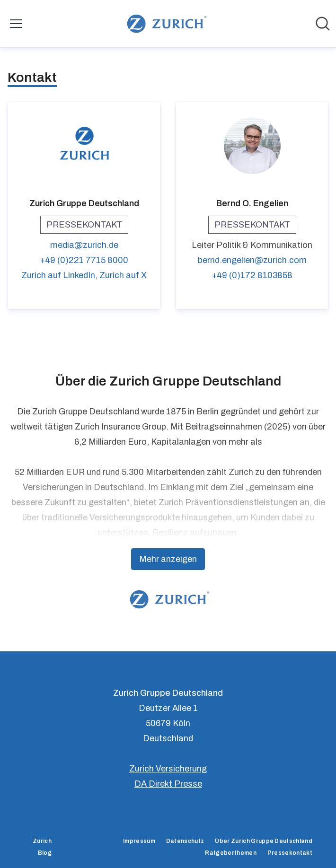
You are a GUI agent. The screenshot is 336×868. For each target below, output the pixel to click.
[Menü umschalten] (16, 24)
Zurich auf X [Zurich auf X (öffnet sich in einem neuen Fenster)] (123, 275)
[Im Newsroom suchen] (323, 24)
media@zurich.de (84, 245)
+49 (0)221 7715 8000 (84, 260)
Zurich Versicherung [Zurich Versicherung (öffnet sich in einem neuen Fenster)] (168, 769)
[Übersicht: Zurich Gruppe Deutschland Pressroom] (165, 24)
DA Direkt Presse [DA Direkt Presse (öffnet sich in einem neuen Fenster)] (168, 784)
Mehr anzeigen (168, 559)
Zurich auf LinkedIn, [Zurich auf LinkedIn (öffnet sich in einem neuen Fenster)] (60, 275)
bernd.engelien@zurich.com (252, 260)
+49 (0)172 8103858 (252, 275)
